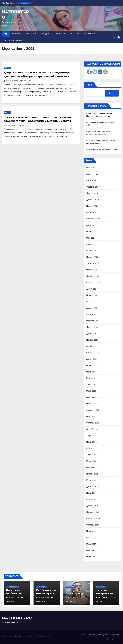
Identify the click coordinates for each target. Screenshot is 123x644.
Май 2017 (91, 538)
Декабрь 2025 (93, 200)
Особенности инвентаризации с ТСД (47, 593)
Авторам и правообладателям (99, 635)
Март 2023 (91, 391)
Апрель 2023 (92, 385)
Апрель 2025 (92, 244)
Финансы (90, 34)
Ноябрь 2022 (92, 416)
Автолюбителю (13, 40)
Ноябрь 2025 (92, 206)
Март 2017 (91, 544)
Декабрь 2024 (93, 263)
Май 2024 (91, 302)
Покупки (31, 34)
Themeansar (46, 637)
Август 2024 (92, 289)
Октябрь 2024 (93, 276)
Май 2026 (91, 168)
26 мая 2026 (14, 598)
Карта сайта (116, 635)
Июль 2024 (92, 295)
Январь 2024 (92, 327)
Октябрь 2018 (93, 512)
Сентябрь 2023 (93, 353)
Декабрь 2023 (93, 334)
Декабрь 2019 (93, 506)
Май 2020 (91, 499)
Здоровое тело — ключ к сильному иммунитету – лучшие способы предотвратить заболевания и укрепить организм (37, 76)
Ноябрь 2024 (92, 270)
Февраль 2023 (93, 397)
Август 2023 (92, 359)
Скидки (45, 34)
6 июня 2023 (12, 126)
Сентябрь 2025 (93, 219)
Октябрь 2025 (93, 212)
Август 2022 (92, 436)
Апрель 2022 (92, 455)
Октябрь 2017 (93, 525)
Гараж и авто (71, 587)
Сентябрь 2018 (93, 518)
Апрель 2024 (92, 308)
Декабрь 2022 (93, 410)
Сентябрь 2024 (93, 283)
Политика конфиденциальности (109, 639)
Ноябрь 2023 (92, 340)
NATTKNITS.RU (17, 618)
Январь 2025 (92, 257)
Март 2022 (91, 461)
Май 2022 (91, 448)
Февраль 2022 (93, 467)
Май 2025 (91, 238)
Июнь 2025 (92, 232)
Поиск (89, 85)
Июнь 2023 (92, 372)
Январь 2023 (92, 404)
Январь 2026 (92, 193)
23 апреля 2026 (105, 598)
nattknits (26, 81)
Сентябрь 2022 (93, 429)
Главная (17, 34)
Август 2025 (92, 225)
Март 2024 (91, 314)
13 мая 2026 (74, 598)
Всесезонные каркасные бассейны (102, 149)
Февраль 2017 (93, 550)
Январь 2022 (92, 474)
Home (83, 635)
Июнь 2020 (92, 493)
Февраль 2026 (93, 187)
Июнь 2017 (91, 531)
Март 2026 (91, 181)
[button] (114, 37)
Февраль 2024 (93, 321)
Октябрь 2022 (93, 423)
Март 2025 (91, 251)
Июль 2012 (91, 557)
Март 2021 (91, 480)
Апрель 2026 (92, 174)
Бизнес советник (13, 587)
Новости (60, 34)
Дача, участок (42, 587)
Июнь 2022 (92, 442)
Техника (75, 34)
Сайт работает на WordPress (13, 637)
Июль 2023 (92, 365)
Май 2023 (91, 378)
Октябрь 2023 (93, 346)
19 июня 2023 (12, 81)
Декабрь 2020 (93, 487)
